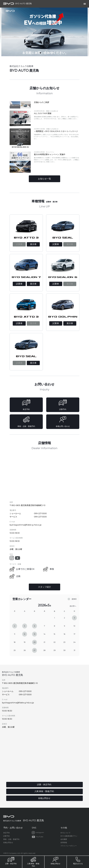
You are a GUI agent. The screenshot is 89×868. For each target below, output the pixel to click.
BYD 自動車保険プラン (69, 836)
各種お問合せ (8, 842)
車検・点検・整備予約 (11, 839)
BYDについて (65, 833)
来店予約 (6, 833)
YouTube (37, 837)
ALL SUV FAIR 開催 (43, 113)
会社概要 (64, 839)
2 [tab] (40, 53)
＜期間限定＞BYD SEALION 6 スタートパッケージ (56, 131)
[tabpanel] (44, 32)
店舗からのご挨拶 (42, 102)
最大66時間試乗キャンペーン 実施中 (50, 154)
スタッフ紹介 (44, 587)
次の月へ (73, 606)
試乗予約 (6, 836)
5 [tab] (53, 53)
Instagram (38, 833)
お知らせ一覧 (44, 179)
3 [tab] (44, 53)
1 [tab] (36, 53)
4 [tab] (49, 53)
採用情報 (64, 842)
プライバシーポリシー (69, 846)
